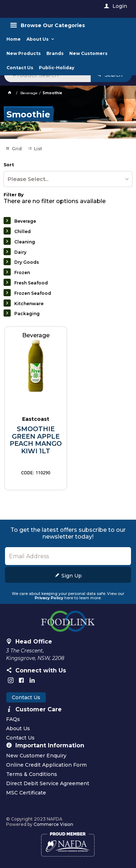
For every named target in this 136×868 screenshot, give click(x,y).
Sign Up (72, 576)
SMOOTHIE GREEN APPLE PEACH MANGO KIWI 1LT (36, 440)
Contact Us (26, 697)
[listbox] (68, 179)
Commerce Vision (53, 824)
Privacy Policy (49, 598)
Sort (9, 165)
